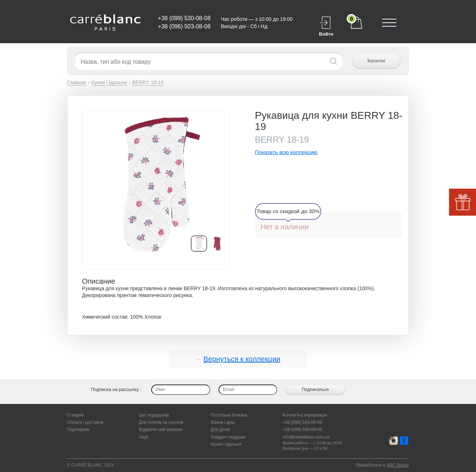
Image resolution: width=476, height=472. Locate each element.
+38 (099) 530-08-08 (184, 18)
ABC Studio (398, 465)
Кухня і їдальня (226, 444)
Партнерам (78, 430)
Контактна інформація (305, 415)
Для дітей (220, 430)
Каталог (376, 61)
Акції (143, 437)
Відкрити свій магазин (160, 430)
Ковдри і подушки (228, 437)
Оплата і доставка (85, 422)
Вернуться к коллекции (242, 359)
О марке (75, 415)
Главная (77, 82)
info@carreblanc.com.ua (306, 437)
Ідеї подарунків (154, 415)
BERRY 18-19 (148, 82)
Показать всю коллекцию (286, 152)
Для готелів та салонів (161, 422)
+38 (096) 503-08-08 (184, 26)
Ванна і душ (223, 422)
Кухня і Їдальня (109, 82)
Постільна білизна (229, 415)
